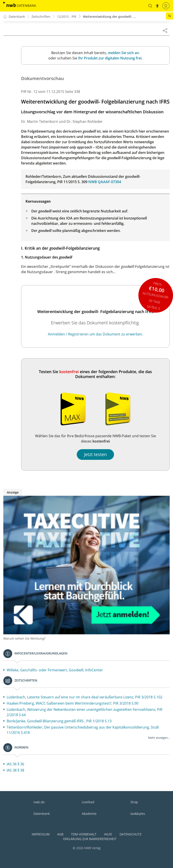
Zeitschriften (41, 17)
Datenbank (42, 814)
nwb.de (39, 802)
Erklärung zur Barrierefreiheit (90, 839)
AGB (60, 834)
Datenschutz (131, 834)
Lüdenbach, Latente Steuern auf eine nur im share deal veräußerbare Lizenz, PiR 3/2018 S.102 (85, 697)
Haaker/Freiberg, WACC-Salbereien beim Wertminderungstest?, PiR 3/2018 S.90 (73, 703)
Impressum (41, 834)
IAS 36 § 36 (15, 764)
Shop (134, 802)
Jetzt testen (95, 454)
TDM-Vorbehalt (84, 834)
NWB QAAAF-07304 (105, 182)
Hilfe (108, 834)
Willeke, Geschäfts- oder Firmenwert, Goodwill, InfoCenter (55, 670)
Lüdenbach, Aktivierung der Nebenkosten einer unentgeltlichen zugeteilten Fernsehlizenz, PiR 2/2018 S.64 (85, 712)
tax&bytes (138, 814)
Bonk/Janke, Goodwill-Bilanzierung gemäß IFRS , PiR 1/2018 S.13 (59, 721)
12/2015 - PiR (67, 17)
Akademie (89, 814)
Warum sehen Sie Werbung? (24, 638)
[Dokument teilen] (165, 30)
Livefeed (88, 802)
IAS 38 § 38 (15, 770)
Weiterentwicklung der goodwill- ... (109, 17)
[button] (150, 6)
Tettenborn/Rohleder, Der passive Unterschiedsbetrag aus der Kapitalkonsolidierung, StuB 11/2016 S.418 (83, 730)
